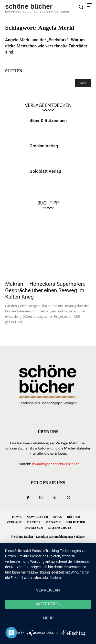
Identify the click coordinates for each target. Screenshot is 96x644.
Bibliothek (75, 522)
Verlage (14, 522)
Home (17, 517)
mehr (48, 618)
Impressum (34, 528)
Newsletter (37, 517)
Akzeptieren (48, 604)
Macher (34, 522)
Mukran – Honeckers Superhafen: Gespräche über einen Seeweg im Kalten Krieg (45, 290)
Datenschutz (60, 528)
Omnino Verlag (44, 146)
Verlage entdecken (48, 105)
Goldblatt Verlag (45, 171)
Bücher (73, 517)
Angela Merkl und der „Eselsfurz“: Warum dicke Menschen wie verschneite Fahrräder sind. (46, 46)
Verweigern (48, 590)
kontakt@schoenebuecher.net (55, 464)
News (57, 517)
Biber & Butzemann (48, 120)
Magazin (53, 522)
